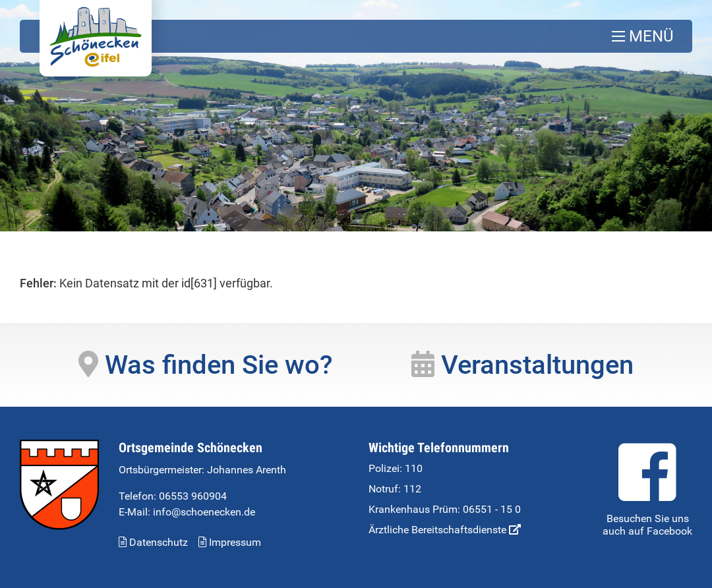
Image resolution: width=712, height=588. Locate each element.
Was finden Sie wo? (205, 365)
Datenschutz (153, 542)
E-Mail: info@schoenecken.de (187, 512)
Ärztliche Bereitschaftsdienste (445, 530)
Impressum (230, 542)
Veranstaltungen (522, 365)
